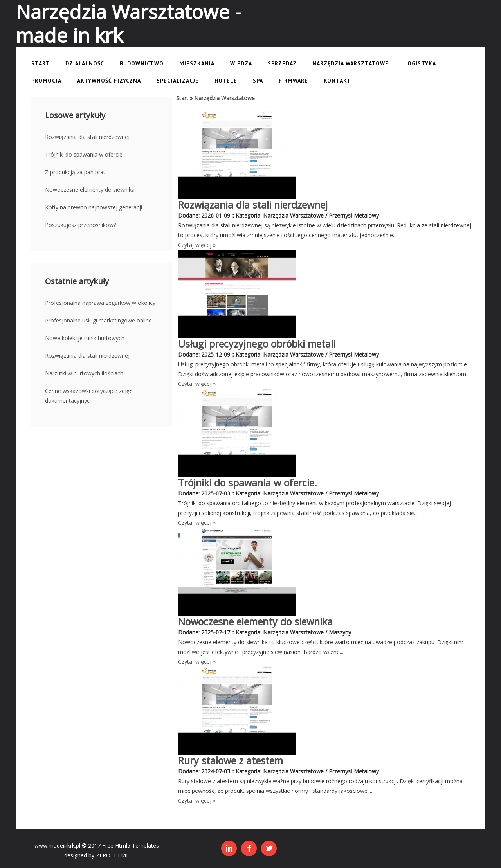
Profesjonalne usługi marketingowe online (98, 320)
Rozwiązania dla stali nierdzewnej (87, 137)
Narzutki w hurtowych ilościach (84, 373)
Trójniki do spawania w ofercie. (84, 154)
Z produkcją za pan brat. (76, 172)
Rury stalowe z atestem (231, 760)
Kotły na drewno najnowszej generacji (94, 207)
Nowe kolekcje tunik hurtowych (85, 338)
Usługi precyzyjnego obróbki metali (257, 344)
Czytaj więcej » (197, 245)
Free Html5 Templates (131, 845)
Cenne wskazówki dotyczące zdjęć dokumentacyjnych (89, 396)
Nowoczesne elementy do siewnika (90, 190)
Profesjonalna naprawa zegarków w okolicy (100, 303)
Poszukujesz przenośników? (80, 225)
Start (182, 98)
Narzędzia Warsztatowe (224, 98)
